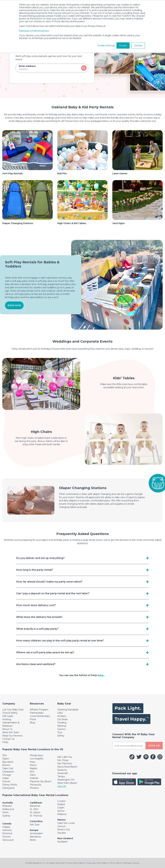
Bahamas (35, 806)
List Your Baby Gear (13, 710)
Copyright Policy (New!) (98, 863)
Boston (6, 765)
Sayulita (62, 833)
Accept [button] (123, 45)
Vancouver (8, 840)
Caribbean (36, 803)
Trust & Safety (10, 713)
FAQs (5, 742)
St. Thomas (36, 816)
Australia (8, 803)
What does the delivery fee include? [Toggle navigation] (39, 617)
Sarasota (62, 770)
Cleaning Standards (68, 710)
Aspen (6, 759)
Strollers (62, 716)
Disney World (10, 785)
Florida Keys (36, 755)
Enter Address (27, 66)
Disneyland (8, 788)
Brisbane (7, 806)
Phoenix (34, 788)
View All (62, 786)
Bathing (62, 726)
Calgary (6, 827)
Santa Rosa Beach (67, 767)
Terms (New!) (116, 863)
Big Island (8, 762)
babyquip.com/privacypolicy (34, 31)
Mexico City (64, 830)
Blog (32, 723)
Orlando (34, 778)
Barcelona (35, 837)
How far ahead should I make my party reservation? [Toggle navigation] (49, 582)
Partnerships (37, 713)
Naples (34, 768)
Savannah (63, 773)
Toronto (7, 837)
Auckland (62, 842)
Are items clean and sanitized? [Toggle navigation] (36, 664)
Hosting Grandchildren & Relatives (11, 723)
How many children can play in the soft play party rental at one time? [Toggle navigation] (60, 641)
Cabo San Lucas (66, 823)
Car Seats (62, 719)
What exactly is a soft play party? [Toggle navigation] (37, 629)
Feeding (62, 723)
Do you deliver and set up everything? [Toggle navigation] (40, 558)
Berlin (33, 840)
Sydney (6, 816)
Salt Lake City (65, 757)
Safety (61, 736)
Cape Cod (8, 768)
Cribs (60, 713)
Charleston (8, 772)
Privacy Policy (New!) (75, 863)
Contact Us (8, 739)
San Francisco (65, 763)
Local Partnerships (40, 716)
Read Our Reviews (12, 736)
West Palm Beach (67, 783)
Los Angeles (37, 759)
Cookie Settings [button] (106, 45)
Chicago (7, 775)
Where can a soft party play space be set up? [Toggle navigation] (45, 652)
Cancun (61, 826)
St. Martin (35, 812)
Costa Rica (36, 821)
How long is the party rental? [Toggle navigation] (35, 570)
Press (33, 719)
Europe (34, 830)
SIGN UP (154, 746)
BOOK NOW (14, 305)
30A (5, 755)
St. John (34, 809)
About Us (7, 729)
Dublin (61, 808)
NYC (32, 772)
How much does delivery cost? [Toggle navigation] (36, 605)
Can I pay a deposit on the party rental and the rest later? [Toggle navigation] (53, 593)
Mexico (62, 820)
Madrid (61, 804)
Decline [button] (138, 45)
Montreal (7, 833)
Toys (60, 732)
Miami (33, 765)
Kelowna (7, 830)
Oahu (33, 775)
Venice (61, 811)
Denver (6, 781)
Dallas (6, 778)
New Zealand (65, 838)
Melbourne (8, 809)
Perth (5, 812)
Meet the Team (11, 732)
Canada (7, 824)
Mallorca (62, 814)
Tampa (61, 776)
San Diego (63, 760)
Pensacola (35, 785)
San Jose (35, 825)
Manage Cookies (132, 863)
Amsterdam (36, 833)
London (62, 801)
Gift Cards (8, 716)
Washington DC (66, 780)
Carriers (61, 729)
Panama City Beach (41, 781)
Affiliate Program (39, 710)
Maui (32, 762)
